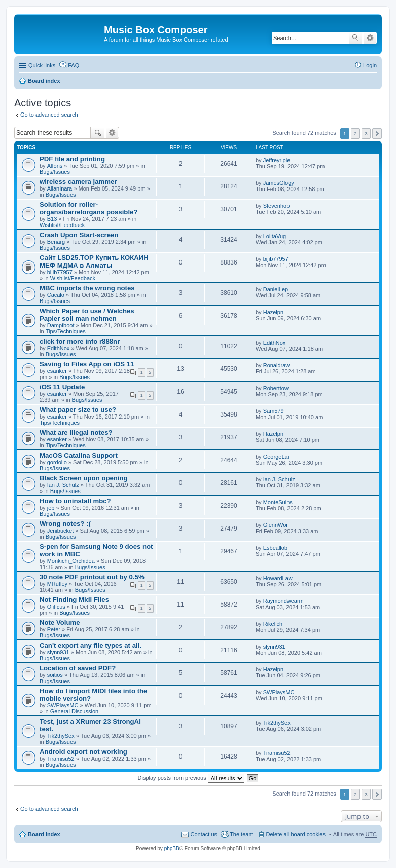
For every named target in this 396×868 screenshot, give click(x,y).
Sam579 (274, 411)
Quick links (42, 65)
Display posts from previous (191, 778)
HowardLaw (278, 578)
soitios (55, 675)
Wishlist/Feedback (62, 225)
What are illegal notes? (76, 432)
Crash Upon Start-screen (79, 235)
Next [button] (377, 134)
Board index (44, 81)
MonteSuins (278, 502)
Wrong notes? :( (65, 524)
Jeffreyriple (277, 160)
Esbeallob (275, 548)
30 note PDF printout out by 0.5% (92, 577)
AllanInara (60, 188)
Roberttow (276, 388)
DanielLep (276, 289)
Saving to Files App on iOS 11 (87, 364)
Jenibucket (61, 531)
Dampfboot (61, 325)
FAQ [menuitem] (74, 65)
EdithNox (59, 348)
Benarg (56, 242)
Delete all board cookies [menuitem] (296, 834)
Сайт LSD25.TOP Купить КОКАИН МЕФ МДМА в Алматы (94, 261)
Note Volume (60, 622)
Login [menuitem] (370, 65)
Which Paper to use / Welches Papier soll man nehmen (87, 315)
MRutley (57, 584)
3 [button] (366, 134)
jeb (51, 508)
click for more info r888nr (80, 341)
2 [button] (355, 134)
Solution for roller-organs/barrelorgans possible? (88, 208)
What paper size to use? (78, 410)
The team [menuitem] (241, 834)
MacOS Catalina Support (79, 455)
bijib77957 (60, 272)
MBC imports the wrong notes (87, 288)
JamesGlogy (279, 183)
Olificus (56, 607)
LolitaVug (275, 236)
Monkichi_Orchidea (71, 561)
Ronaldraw (277, 365)
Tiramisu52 (61, 759)
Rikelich (273, 624)
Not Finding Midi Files (74, 600)
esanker (57, 371)
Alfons (55, 166)
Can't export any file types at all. (91, 645)
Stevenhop (277, 206)
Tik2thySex (61, 736)
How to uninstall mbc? (75, 501)
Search (355, 38)
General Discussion (74, 711)
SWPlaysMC (63, 705)
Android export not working (83, 752)
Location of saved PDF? (78, 668)
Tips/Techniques (66, 331)
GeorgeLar (277, 457)
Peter (54, 629)
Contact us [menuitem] (204, 834)
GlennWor (276, 525)
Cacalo (56, 295)
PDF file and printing (72, 159)
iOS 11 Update (62, 387)
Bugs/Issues (55, 172)
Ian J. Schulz (63, 485)
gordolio (57, 462)
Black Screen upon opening (84, 478)
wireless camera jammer (78, 182)
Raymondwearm (283, 601)
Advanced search (370, 38)
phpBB (172, 848)
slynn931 (58, 652)
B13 (52, 219)
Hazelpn (273, 312)
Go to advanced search (49, 115)
